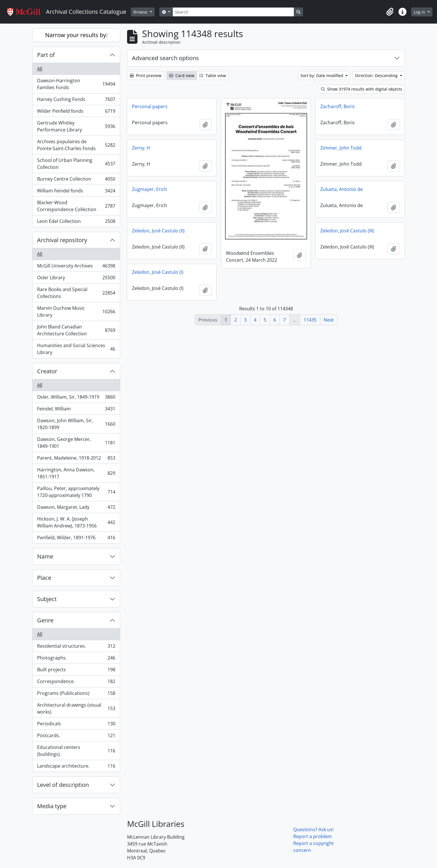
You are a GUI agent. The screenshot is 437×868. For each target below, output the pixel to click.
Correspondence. (76, 683)
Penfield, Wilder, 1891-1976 (76, 539)
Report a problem (313, 836)
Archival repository (62, 240)
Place (44, 578)
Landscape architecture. (76, 767)
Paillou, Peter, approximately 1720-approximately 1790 (76, 492)
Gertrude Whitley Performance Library (76, 126)
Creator (47, 371)
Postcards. (76, 737)
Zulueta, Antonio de (342, 189)
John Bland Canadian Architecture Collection (76, 330)
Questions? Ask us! (313, 829)
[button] (390, 12)
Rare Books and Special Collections (76, 293)
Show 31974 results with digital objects (362, 89)
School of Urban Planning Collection (76, 164)
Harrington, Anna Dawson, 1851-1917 (76, 473)
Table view (213, 75)
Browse (141, 12)
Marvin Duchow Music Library (76, 311)
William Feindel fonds (76, 192)
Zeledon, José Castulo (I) (158, 272)
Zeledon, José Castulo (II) (158, 231)
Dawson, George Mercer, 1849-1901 (76, 443)
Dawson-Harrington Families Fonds (76, 84)
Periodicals (76, 725)
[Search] (233, 12)
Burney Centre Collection (76, 180)
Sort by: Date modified (322, 75)
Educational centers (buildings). (76, 751)
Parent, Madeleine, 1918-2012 (76, 459)
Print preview (146, 75)
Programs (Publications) (76, 694)
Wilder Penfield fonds (76, 112)
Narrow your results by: (76, 35)
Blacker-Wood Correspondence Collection (76, 206)
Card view (182, 75)
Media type (52, 806)
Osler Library (76, 279)
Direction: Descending (377, 75)
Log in (420, 12)
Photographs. (76, 659)
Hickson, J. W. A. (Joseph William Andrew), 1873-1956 (76, 522)
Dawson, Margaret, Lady (76, 508)
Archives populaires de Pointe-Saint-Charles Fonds (76, 145)
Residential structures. (76, 647)
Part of (46, 55)
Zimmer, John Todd (341, 148)
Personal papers (150, 106)
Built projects (76, 671)
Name (45, 556)
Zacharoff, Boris (338, 106)
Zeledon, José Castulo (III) (347, 231)
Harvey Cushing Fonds (76, 101)
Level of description (63, 785)
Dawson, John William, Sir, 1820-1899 (76, 424)
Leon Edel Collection (76, 222)
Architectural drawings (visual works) (76, 708)
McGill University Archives (76, 267)
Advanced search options (165, 58)
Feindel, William (76, 410)
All (40, 69)
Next (329, 320)
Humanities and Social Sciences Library (76, 349)
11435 (310, 320)
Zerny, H (141, 148)
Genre (45, 620)
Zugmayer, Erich (149, 189)
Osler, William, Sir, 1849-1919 (76, 398)
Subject (47, 599)
